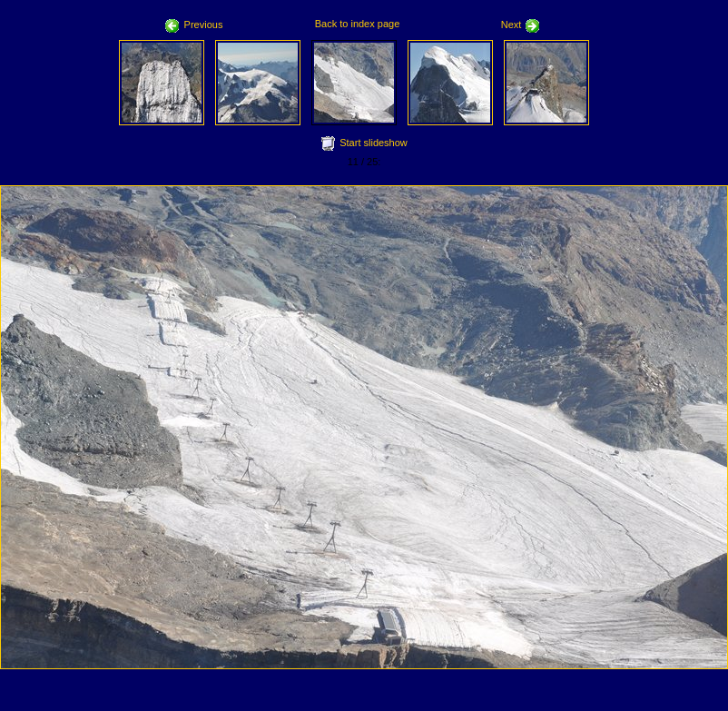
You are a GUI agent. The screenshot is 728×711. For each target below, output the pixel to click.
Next (521, 25)
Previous (194, 25)
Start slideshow (374, 143)
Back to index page (358, 24)
